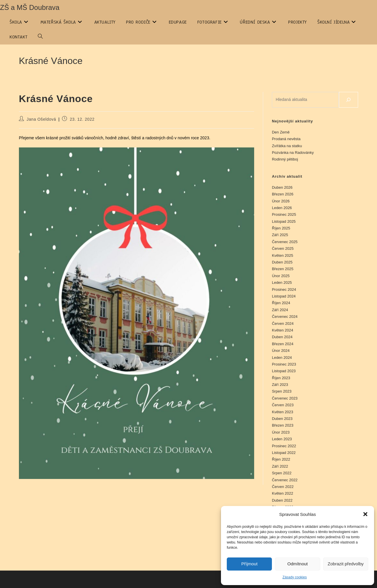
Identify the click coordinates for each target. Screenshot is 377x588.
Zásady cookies (294, 577)
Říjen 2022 (281, 459)
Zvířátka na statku (287, 146)
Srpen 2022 (282, 473)
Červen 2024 (283, 324)
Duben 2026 (282, 187)
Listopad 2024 (284, 296)
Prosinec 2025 (284, 214)
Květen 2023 (283, 412)
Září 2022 (280, 466)
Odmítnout (298, 564)
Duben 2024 (282, 337)
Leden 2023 (282, 439)
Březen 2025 (283, 269)
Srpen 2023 (282, 391)
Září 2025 (280, 235)
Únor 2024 (281, 351)
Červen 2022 (283, 487)
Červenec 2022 (285, 480)
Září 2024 (280, 310)
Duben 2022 (282, 500)
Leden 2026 (282, 208)
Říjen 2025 (281, 228)
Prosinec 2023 (284, 364)
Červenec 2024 (285, 317)
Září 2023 (280, 385)
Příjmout (249, 564)
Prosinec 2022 (284, 446)
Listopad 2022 (284, 453)
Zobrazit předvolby (346, 564)
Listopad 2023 (284, 371)
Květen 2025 (283, 255)
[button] (365, 514)
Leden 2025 (282, 283)
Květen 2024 (283, 330)
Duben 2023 (282, 419)
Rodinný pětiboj (285, 159)
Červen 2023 (283, 405)
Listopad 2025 (284, 221)
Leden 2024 (282, 358)
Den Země (281, 132)
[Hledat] (348, 100)
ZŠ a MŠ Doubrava (30, 7)
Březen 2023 (283, 425)
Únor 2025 (281, 276)
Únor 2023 (281, 432)
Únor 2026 (281, 201)
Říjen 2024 (281, 303)
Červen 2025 (283, 248)
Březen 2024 (283, 344)
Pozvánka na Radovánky (293, 153)
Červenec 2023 (285, 398)
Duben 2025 (282, 262)
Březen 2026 (283, 194)
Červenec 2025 (285, 242)
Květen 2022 (283, 493)
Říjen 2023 (281, 378)
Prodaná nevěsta (286, 139)
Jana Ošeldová (41, 119)
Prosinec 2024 (284, 289)
